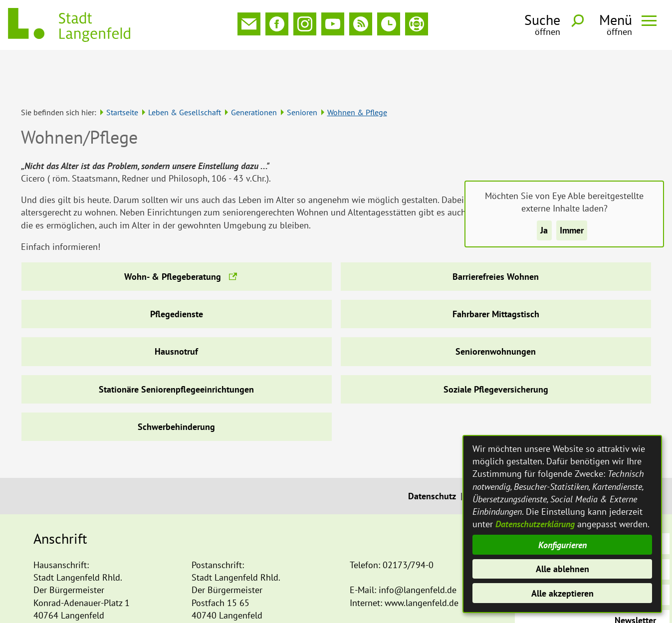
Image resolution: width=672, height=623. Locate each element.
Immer (572, 230)
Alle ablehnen (562, 569)
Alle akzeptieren (562, 593)
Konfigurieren (562, 545)
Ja (544, 230)
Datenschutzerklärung (535, 524)
